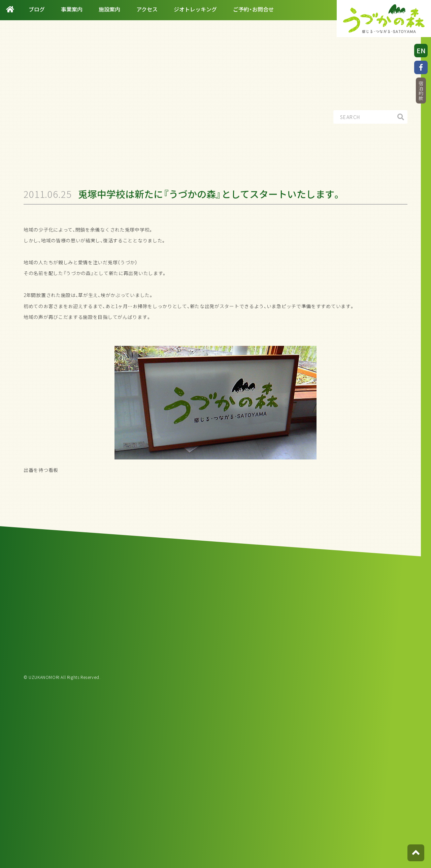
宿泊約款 (421, 91)
